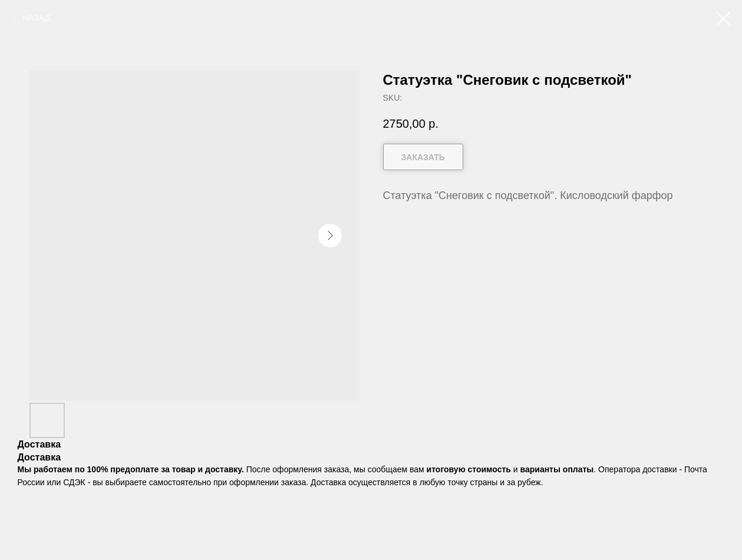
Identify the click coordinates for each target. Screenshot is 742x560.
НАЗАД (36, 18)
